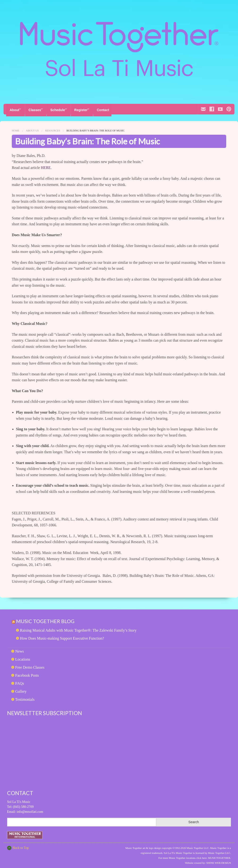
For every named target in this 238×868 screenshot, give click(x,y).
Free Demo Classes (30, 665)
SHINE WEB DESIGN (219, 861)
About (14, 109)
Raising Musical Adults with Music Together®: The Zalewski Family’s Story (78, 628)
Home (16, 129)
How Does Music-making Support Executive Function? (62, 636)
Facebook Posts (27, 673)
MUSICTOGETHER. (219, 856)
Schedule (63, 109)
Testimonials (25, 697)
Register (89, 109)
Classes (37, 109)
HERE (46, 166)
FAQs (20, 681)
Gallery (21, 689)
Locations (23, 657)
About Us (32, 129)
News (20, 649)
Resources (53, 129)
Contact (114, 109)
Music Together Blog (47, 619)
